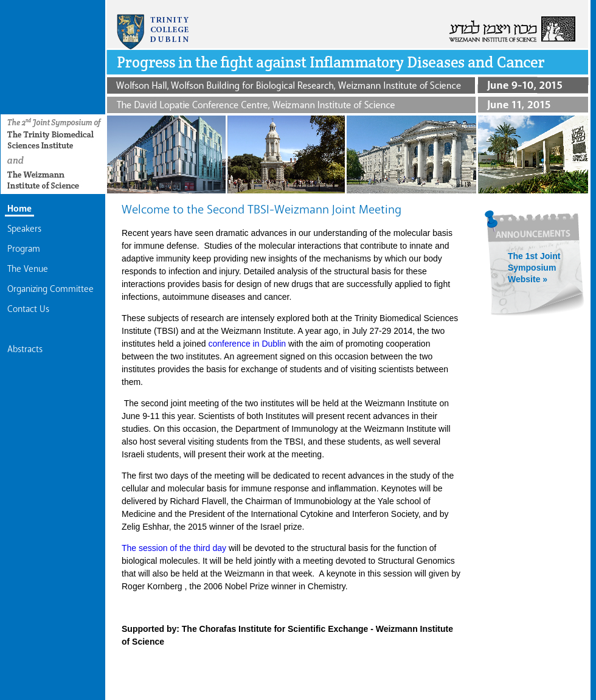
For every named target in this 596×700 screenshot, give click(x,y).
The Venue (28, 269)
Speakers (24, 229)
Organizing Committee (50, 289)
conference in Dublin (248, 344)
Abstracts (25, 349)
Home (19, 209)
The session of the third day (175, 548)
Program (24, 249)
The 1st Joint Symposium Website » (534, 268)
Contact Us (28, 309)
